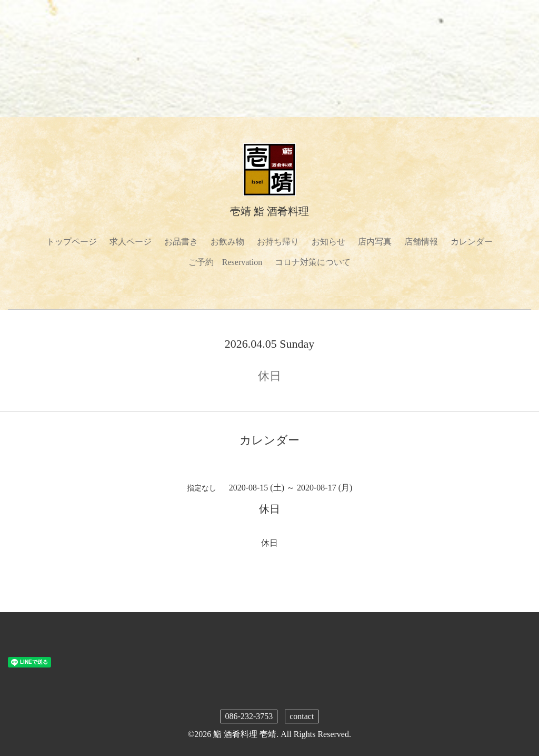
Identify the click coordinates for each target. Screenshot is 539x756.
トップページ (72, 242)
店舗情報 (421, 242)
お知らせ (328, 242)
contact (302, 716)
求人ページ (131, 242)
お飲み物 (227, 242)
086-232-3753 (249, 716)
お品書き (181, 242)
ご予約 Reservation (225, 262)
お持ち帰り (278, 242)
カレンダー (472, 242)
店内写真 (375, 242)
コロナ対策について (313, 262)
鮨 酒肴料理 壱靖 (245, 734)
